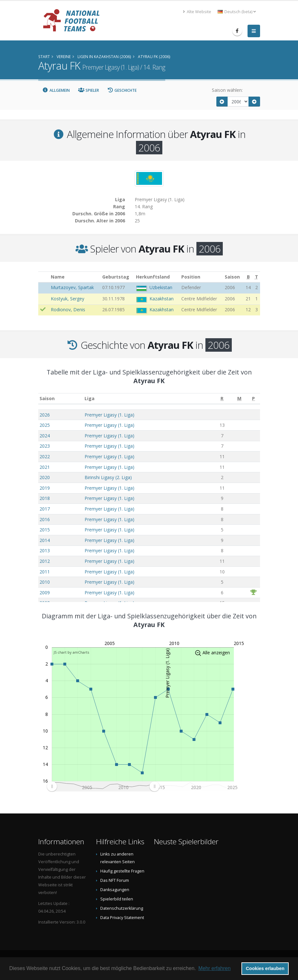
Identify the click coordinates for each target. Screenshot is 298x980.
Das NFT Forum (115, 880)
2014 (45, 540)
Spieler (89, 90)
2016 (45, 519)
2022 (45, 456)
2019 (45, 488)
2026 (45, 415)
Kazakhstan (162, 299)
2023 (45, 446)
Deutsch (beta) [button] (237, 12)
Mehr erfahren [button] (215, 968)
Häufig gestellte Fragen (122, 871)
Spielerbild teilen (117, 899)
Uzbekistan (161, 287)
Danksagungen (115, 890)
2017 (45, 509)
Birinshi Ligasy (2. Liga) (108, 477)
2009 (45, 593)
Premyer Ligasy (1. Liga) (109, 415)
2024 (45, 436)
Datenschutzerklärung (122, 908)
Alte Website (197, 12)
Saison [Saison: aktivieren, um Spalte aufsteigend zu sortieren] (47, 398)
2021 (45, 467)
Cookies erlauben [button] (265, 968)
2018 (45, 498)
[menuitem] (103, 786)
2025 (45, 425)
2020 (45, 477)
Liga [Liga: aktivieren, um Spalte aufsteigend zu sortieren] (90, 398)
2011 (45, 572)
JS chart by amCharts (71, 652)
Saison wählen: (227, 90)
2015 (45, 530)
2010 (45, 582)
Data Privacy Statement (122, 918)
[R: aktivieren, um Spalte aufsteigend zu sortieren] (222, 399)
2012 (45, 561)
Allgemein (56, 90)
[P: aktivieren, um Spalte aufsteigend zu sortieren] (253, 399)
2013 (45, 550)
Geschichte (122, 90)
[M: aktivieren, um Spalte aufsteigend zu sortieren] (239, 399)
